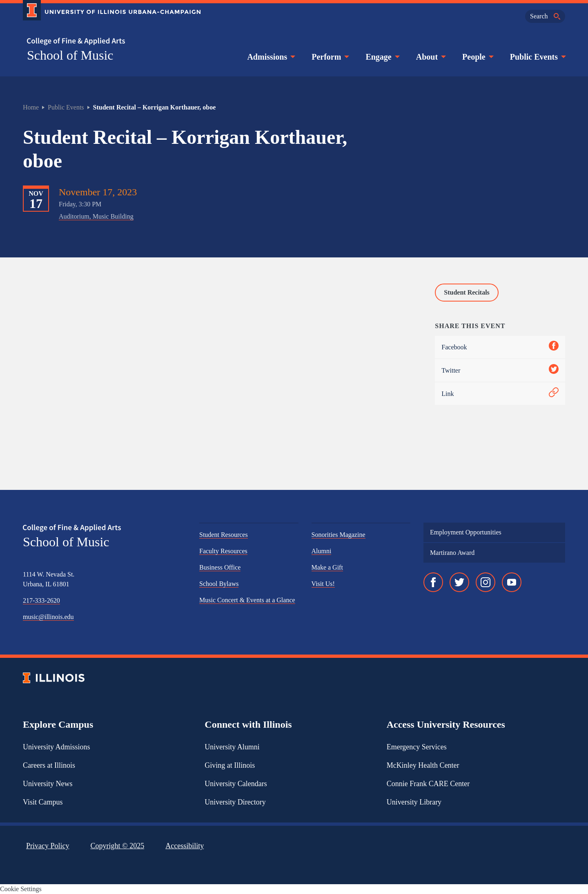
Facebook (500, 347)
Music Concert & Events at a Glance (247, 600)
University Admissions (57, 747)
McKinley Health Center (423, 765)
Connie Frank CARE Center (428, 784)
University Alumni (232, 747)
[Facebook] (433, 582)
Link (500, 394)
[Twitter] (459, 582)
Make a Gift (327, 567)
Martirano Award (452, 553)
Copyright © (118, 846)
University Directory (235, 802)
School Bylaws (219, 584)
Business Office (220, 567)
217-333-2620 (41, 600)
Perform (330, 57)
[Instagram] (486, 582)
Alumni (322, 551)
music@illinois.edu (48, 617)
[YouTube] (512, 582)
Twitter (500, 370)
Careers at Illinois (49, 765)
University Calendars (236, 784)
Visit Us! (323, 584)
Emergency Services (417, 747)
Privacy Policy (48, 846)
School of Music (70, 55)
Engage (382, 57)
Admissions (270, 57)
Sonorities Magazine (339, 535)
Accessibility (185, 846)
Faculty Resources (223, 551)
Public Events (537, 57)
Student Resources (224, 535)
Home (31, 107)
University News (48, 784)
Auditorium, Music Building (96, 216)
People (477, 57)
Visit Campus (43, 802)
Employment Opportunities (466, 532)
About (430, 57)
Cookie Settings (21, 889)
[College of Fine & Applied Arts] (109, 41)
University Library (414, 802)
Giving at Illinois (230, 765)
